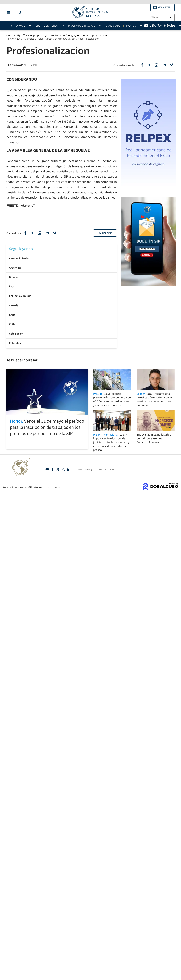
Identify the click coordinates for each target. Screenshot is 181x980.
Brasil (13, 287)
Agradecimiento (19, 258)
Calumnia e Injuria (20, 296)
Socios (171, 26)
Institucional (17, 26)
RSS (112, 469)
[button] (163, 7)
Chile (12, 315)
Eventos (131, 26)
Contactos (101, 469)
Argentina (15, 268)
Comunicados (114, 26)
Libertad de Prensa (47, 26)
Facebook (52, 469)
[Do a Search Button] (19, 12)
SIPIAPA (10, 39)
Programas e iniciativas (82, 26)
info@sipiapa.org (85, 469)
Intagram (63, 469)
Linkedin (69, 469)
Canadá (14, 305)
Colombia (15, 343)
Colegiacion (16, 334)
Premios (151, 26)
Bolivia (13, 277)
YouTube (47, 469)
